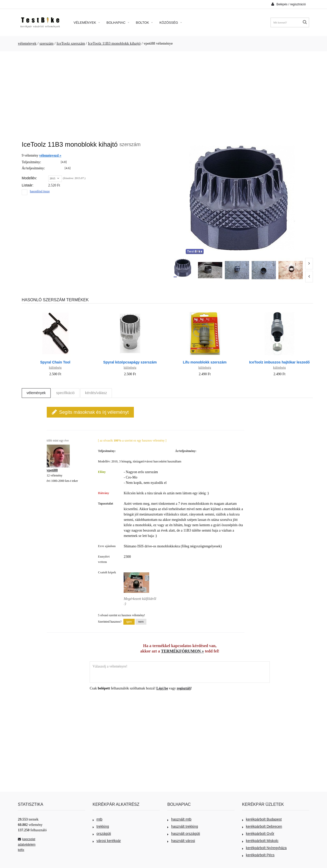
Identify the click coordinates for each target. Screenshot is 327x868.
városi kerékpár (107, 841)
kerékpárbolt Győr (258, 834)
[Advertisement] (163, 93)
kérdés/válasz (96, 393)
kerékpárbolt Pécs (258, 855)
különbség (55, 368)
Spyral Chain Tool (55, 362)
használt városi (181, 841)
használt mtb (179, 819)
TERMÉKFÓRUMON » (182, 651)
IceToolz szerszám (71, 43)
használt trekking (183, 826)
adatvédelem (27, 845)
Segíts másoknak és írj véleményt (90, 412)
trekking (101, 826)
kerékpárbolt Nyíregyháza (265, 848)
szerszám (46, 43)
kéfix (21, 850)
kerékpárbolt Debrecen (262, 826)
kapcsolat (27, 839)
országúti (102, 834)
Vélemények (87, 23)
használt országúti (184, 834)
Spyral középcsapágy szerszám (130, 362)
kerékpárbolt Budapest (262, 819)
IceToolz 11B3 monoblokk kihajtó (114, 43)
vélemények (27, 43)
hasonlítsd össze (40, 191)
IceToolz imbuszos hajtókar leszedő (279, 362)
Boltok (144, 23)
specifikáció (65, 393)
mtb (98, 819)
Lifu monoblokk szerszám (205, 362)
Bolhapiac (118, 23)
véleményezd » (50, 155)
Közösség (171, 23)
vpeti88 (52, 470)
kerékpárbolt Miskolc (260, 841)
